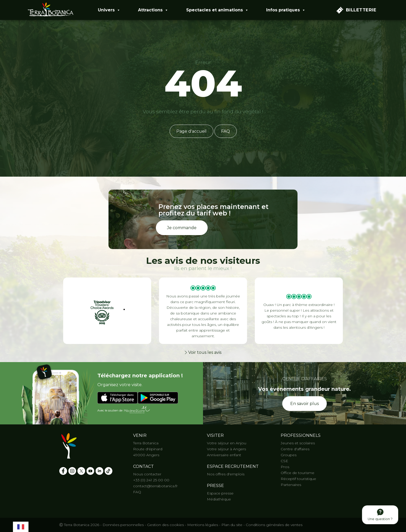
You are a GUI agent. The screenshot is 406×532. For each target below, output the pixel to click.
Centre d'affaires (295, 449)
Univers (109, 10)
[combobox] (21, 526)
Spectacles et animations (217, 10)
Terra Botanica (146, 443)
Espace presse (220, 493)
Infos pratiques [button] (286, 10)
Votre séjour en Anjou (227, 443)
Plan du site (232, 525)
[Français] (21, 526)
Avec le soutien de (124, 410)
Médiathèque (219, 499)
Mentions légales (203, 525)
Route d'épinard (148, 449)
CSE (284, 461)
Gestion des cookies (165, 525)
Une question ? (380, 515)
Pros (285, 467)
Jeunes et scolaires (298, 443)
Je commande (182, 228)
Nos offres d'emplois (226, 474)
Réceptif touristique (298, 479)
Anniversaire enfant (224, 455)
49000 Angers (146, 455)
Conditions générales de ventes (274, 525)
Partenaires (291, 485)
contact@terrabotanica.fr (155, 486)
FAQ (226, 131)
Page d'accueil (191, 131)
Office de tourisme (298, 473)
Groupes (289, 455)
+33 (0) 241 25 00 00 (151, 480)
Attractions (153, 10)
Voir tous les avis (203, 352)
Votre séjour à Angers (226, 449)
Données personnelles (123, 525)
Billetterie (356, 10)
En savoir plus (304, 404)
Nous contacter (147, 474)
